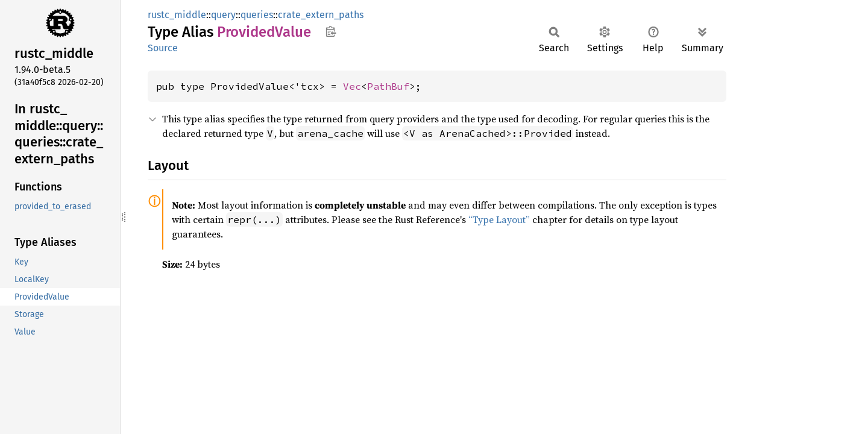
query (223, 15)
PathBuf (388, 86)
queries (257, 15)
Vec (352, 86)
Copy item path (331, 31)
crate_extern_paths (321, 15)
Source (163, 48)
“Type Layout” (499, 219)
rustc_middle (177, 15)
